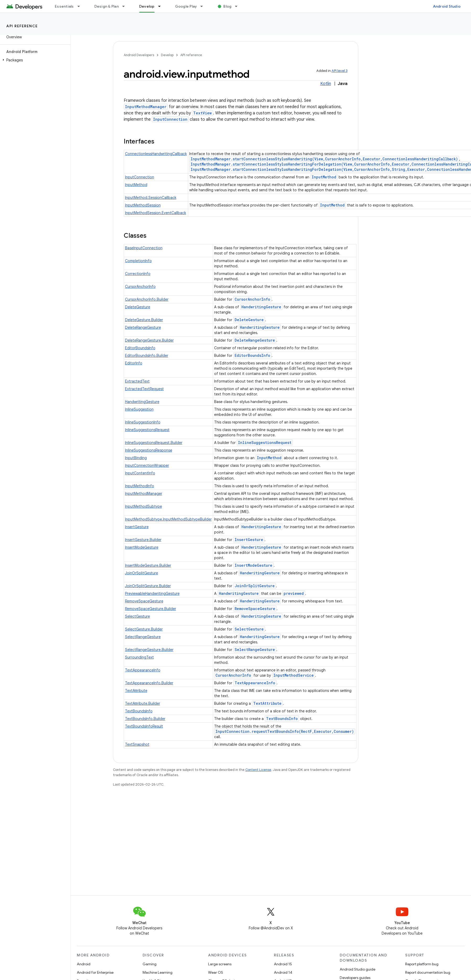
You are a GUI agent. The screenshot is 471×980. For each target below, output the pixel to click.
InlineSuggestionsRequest (147, 430)
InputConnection (170, 119)
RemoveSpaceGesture (144, 601)
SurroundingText (139, 657)
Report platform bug (422, 964)
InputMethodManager (146, 107)
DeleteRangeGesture (143, 327)
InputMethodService (294, 675)
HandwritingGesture (261, 307)
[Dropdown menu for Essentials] (81, 6)
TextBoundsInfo (139, 711)
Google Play (186, 6)
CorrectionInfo (138, 274)
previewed (294, 593)
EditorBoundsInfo (140, 348)
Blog (227, 6)
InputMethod (324, 177)
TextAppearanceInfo (143, 670)
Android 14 (283, 972)
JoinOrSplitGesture (142, 573)
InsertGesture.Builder (143, 540)
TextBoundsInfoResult (144, 726)
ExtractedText (137, 381)
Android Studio (447, 6)
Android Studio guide (358, 969)
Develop (167, 55)
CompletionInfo (138, 261)
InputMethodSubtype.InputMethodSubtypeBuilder (168, 519)
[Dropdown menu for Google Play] (204, 6)
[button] (34, 60)
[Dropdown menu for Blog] (239, 6)
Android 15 (283, 964)
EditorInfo (134, 363)
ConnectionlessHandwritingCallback (156, 154)
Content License (258, 770)
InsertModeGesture (142, 547)
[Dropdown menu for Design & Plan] (126, 6)
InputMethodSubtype (144, 506)
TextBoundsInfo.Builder (145, 719)
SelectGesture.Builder (144, 629)
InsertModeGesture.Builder (148, 565)
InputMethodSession (143, 205)
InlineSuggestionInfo (143, 422)
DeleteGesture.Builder (144, 320)
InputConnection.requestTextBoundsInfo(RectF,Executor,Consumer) (285, 731)
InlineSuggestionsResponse (149, 450)
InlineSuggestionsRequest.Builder (154, 443)
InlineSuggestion (139, 409)
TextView (202, 113)
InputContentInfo (140, 473)
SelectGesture (137, 616)
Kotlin (326, 84)
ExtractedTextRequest (144, 389)
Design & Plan (107, 6)
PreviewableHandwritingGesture (152, 594)
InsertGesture (137, 527)
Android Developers (139, 55)
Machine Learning (158, 972)
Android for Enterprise (95, 972)
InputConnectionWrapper (147, 465)
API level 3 (340, 71)
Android (84, 964)
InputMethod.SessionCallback (151, 198)
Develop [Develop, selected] (147, 6)
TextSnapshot (137, 744)
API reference (22, 26)
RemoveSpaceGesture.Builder (151, 609)
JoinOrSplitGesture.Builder (148, 586)
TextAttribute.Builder (143, 703)
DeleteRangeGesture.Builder (149, 340)
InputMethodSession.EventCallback (156, 213)
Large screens (220, 964)
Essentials (64, 6)
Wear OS (216, 972)
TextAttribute (136, 691)
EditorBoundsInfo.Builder (147, 356)
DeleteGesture (138, 307)
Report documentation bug (428, 972)
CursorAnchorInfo (140, 287)
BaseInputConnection (144, 248)
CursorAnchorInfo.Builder (147, 299)
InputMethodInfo (140, 486)
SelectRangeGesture (143, 637)
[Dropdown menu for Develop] (162, 6)
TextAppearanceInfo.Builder (149, 683)
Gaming (150, 964)
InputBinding (136, 458)
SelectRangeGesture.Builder (149, 650)
